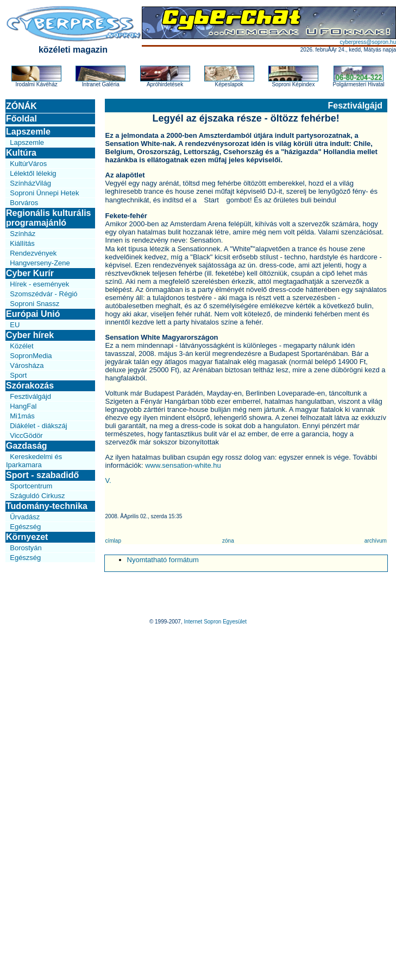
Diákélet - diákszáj (39, 426)
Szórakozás (30, 386)
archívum (376, 541)
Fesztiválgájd (30, 396)
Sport (18, 375)
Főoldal (21, 119)
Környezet (27, 537)
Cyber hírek (30, 335)
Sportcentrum (31, 486)
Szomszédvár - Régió (43, 294)
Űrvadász (25, 517)
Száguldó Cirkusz (37, 496)
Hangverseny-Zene (40, 263)
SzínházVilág (30, 183)
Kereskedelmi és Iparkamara (34, 461)
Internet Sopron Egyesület (215, 622)
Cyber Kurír (30, 273)
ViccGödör (26, 435)
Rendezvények (33, 253)
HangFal (23, 406)
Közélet (21, 346)
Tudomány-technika (47, 506)
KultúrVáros (28, 164)
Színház (23, 234)
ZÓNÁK (21, 106)
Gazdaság (27, 446)
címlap (113, 541)
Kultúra (21, 153)
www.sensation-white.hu (183, 465)
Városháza (27, 365)
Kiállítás (22, 243)
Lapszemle (28, 132)
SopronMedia (31, 356)
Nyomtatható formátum (163, 560)
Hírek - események (39, 284)
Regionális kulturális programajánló (48, 218)
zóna (228, 541)
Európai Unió (33, 314)
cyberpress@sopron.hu (368, 42)
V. (108, 481)
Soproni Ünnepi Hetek (44, 193)
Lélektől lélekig (33, 173)
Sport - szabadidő (42, 475)
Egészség (25, 527)
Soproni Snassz (34, 304)
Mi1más (22, 416)
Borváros (24, 203)
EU (15, 325)
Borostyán (26, 548)
